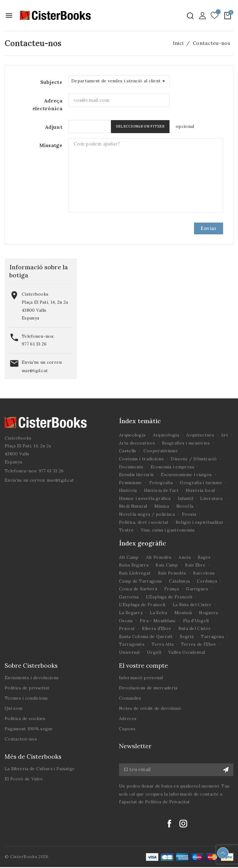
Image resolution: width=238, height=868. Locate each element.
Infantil (185, 498)
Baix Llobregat (135, 573)
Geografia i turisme (201, 483)
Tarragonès (132, 644)
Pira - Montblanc (158, 621)
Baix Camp (167, 565)
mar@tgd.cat (35, 371)
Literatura (211, 498)
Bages (204, 557)
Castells (128, 451)
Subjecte (51, 82)
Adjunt (54, 127)
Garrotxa (129, 597)
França (172, 589)
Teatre (126, 530)
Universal (129, 652)
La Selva (158, 613)
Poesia (189, 514)
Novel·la (185, 506)
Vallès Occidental (187, 652)
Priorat (127, 628)
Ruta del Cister (195, 628)
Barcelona (204, 573)
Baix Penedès (172, 573)
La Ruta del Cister (192, 605)
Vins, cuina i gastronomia (168, 530)
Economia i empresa (172, 467)
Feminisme (131, 483)
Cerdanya (207, 581)
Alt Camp (129, 557)
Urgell (154, 652)
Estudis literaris (136, 475)
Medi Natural (133, 506)
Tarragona (212, 636)
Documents (131, 467)
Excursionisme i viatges (186, 475)
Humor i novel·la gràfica (145, 498)
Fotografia (161, 483)
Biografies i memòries (186, 443)
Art (225, 435)
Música (162, 506)
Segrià (187, 636)
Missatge (51, 145)
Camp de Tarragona (140, 581)
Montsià (183, 613)
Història (128, 490)
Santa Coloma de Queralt (146, 636)
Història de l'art (161, 490)
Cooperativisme (161, 451)
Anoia (185, 557)
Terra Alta (163, 644)
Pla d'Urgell (196, 621)
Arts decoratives (137, 443)
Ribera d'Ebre (156, 628)
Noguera (208, 613)
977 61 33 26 (34, 344)
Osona (126, 621)
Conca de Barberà (138, 589)
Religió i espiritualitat (199, 522)
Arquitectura (200, 435)
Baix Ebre (195, 565)
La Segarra (131, 613)
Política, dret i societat (144, 522)
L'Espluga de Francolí (169, 597)
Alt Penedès (159, 557)
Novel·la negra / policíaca (147, 514)
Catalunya (179, 581)
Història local (200, 490)
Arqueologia (132, 435)
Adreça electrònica (47, 105)
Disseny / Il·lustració (194, 459)
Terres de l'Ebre (199, 644)
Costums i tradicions (141, 459)
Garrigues (197, 589)
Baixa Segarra (134, 565)
